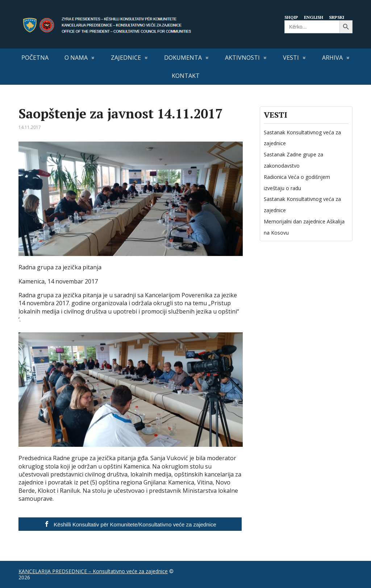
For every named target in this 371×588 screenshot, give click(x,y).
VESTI (291, 58)
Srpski (338, 17)
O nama (76, 58)
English (314, 17)
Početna (35, 58)
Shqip (291, 17)
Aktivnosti (242, 58)
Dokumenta (183, 58)
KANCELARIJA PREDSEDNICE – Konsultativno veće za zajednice (93, 571)
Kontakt (186, 76)
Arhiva (332, 58)
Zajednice (126, 58)
